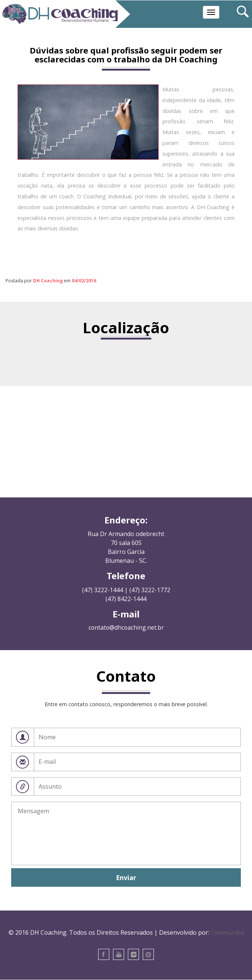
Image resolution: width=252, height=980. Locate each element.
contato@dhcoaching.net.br (126, 628)
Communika (227, 932)
